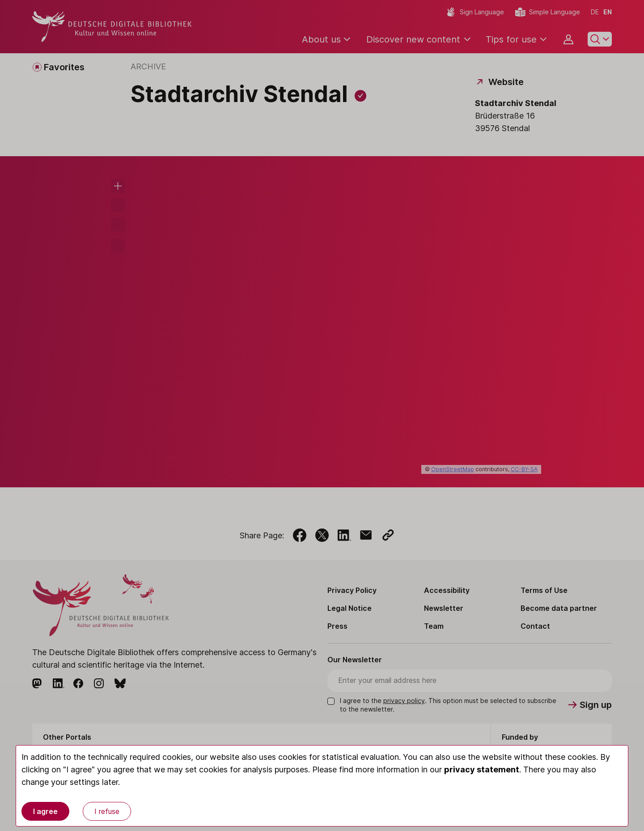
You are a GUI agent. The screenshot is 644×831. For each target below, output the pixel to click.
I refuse (107, 811)
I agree (45, 811)
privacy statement (482, 769)
